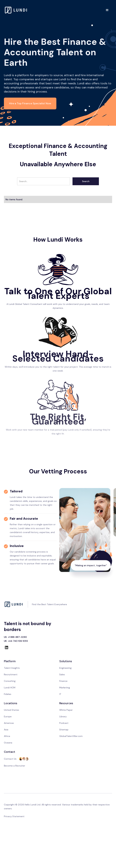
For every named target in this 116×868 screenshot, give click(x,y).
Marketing (65, 688)
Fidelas (8, 694)
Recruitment (11, 674)
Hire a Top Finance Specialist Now (30, 103)
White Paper (66, 710)
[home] (16, 10)
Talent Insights (12, 668)
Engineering (65, 668)
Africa (7, 736)
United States (11, 710)
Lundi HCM (10, 688)
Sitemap (64, 730)
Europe (8, 716)
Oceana (8, 743)
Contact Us (10, 759)
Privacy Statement (14, 816)
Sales (62, 674)
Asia (6, 730)
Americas (9, 723)
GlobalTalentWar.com (71, 736)
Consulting (10, 681)
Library (63, 716)
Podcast (64, 723)
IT (60, 694)
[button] (107, 10)
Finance (63, 681)
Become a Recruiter (14, 766)
